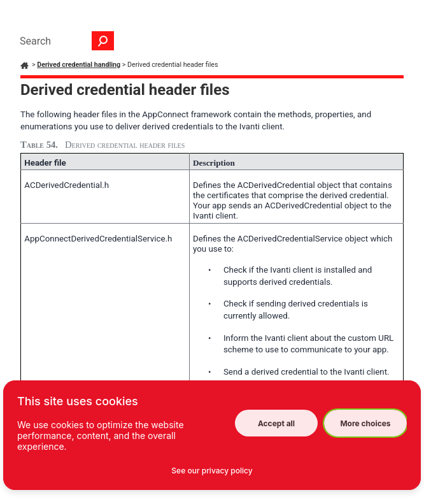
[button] (103, 41)
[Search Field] (64, 41)
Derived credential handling (79, 65)
